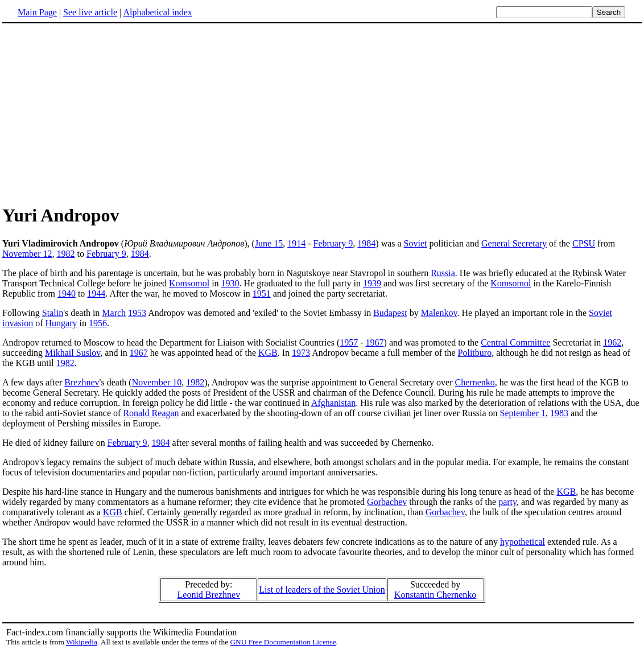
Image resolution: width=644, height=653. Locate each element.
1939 (372, 283)
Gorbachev (387, 502)
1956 (98, 323)
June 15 (269, 243)
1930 (230, 283)
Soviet (416, 243)
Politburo (475, 353)
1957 (349, 342)
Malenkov (439, 313)
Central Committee (515, 342)
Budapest (390, 313)
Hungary (61, 323)
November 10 (157, 382)
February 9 (333, 243)
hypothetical (523, 542)
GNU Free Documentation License (283, 642)
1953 (137, 313)
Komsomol (189, 283)
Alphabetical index (157, 12)
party (507, 502)
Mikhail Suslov (73, 353)
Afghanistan (333, 403)
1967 (375, 342)
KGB (268, 353)
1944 (96, 293)
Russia (443, 273)
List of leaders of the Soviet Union (322, 590)
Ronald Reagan (151, 413)
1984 (366, 243)
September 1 (523, 413)
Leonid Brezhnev (209, 595)
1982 (66, 254)
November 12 (27, 254)
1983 (559, 413)
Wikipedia (82, 642)
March (114, 313)
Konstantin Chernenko (435, 595)
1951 (262, 293)
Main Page (37, 12)
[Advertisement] (98, 113)
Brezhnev (82, 382)
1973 (301, 353)
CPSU (584, 243)
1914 (296, 243)
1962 (612, 342)
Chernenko (475, 382)
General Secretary (514, 243)
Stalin (53, 313)
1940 (67, 293)
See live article (90, 12)
